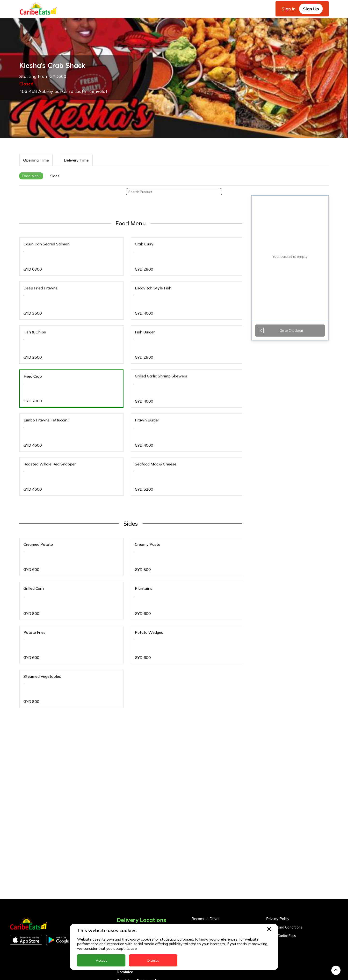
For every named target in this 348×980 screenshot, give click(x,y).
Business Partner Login (211, 879)
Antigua (124, 881)
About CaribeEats (281, 879)
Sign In (289, 9)
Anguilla (124, 873)
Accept (101, 960)
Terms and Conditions (284, 870)
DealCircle (126, 907)
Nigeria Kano (128, 974)
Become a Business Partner (215, 870)
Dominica (125, 915)
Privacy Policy (278, 862)
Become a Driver (206, 862)
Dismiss (153, 960)
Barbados (126, 898)
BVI (120, 890)
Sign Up (311, 9)
